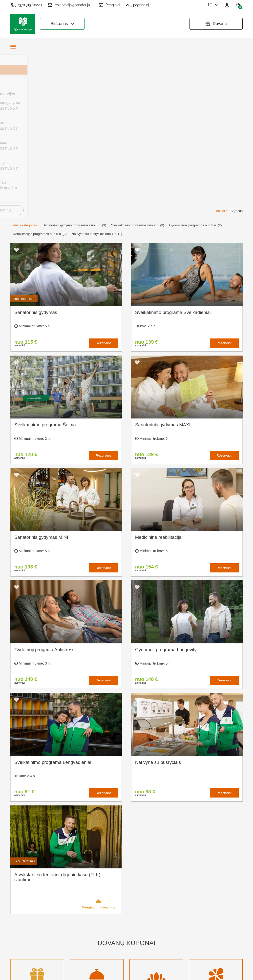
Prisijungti (79, 951)
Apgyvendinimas (85, 902)
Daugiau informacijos (99, 740)
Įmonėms (79, 919)
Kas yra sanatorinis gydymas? (87, 891)
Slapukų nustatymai (132, 880)
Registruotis (81, 943)
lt (213, 5)
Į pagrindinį (137, 5)
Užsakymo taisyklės (132, 889)
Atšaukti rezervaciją (132, 919)
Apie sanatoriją (84, 880)
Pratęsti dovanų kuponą (129, 908)
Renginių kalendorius (89, 911)
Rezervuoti (104, 179)
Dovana (216, 24)
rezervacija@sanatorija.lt (70, 5)
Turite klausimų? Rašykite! (196, 899)
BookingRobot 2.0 (230, 973)
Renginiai (109, 5)
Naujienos (79, 927)
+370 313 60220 (26, 5)
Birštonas (63, 24)
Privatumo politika (131, 897)
